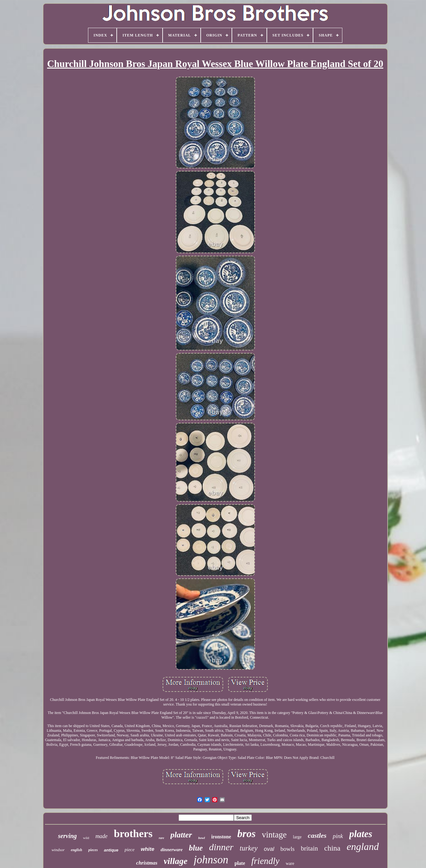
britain (309, 848)
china (332, 848)
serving (67, 836)
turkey (249, 848)
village (175, 861)
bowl (201, 838)
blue (196, 848)
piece (130, 850)
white (147, 849)
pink (338, 836)
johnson (211, 860)
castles (317, 835)
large (297, 837)
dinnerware (171, 850)
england (363, 846)
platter (181, 835)
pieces (93, 850)
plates (361, 834)
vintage (274, 835)
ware (290, 863)
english (76, 850)
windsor (58, 850)
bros (246, 834)
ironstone (221, 837)
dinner (221, 847)
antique (111, 850)
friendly (265, 861)
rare (162, 838)
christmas (147, 863)
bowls (288, 849)
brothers (133, 834)
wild (86, 838)
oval (269, 849)
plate (240, 863)
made (102, 836)
